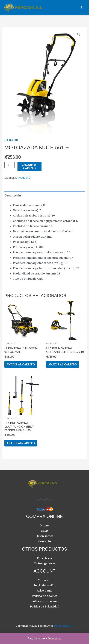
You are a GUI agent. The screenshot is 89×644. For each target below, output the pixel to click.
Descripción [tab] (13, 195)
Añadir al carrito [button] (21, 364)
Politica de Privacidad (45, 606)
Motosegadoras (45, 563)
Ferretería (44, 558)
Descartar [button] (55, 638)
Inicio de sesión (45, 585)
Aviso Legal (45, 590)
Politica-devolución (44, 601)
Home (44, 525)
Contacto (45, 541)
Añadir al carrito (29, 167)
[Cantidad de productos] (10, 165)
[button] (79, 34)
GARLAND (11, 140)
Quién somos (45, 536)
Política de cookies (45, 596)
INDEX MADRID (64, 626)
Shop (44, 531)
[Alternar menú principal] (82, 8)
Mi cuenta (44, 580)
